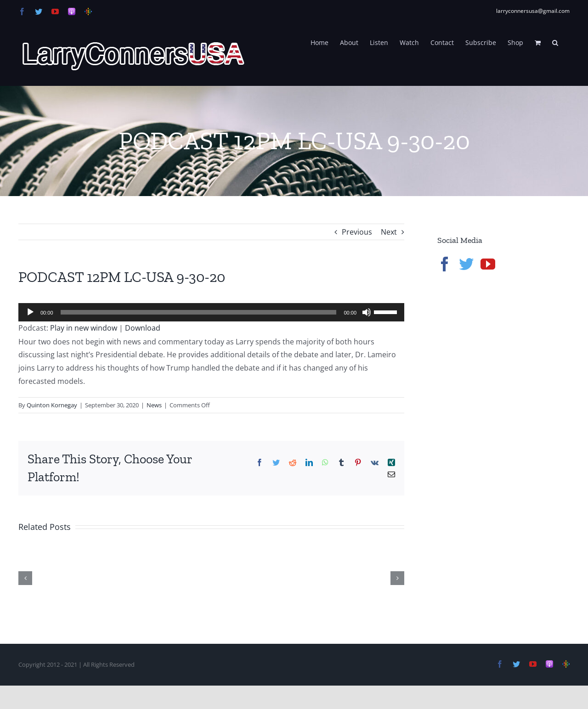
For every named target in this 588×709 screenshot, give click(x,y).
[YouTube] (488, 264)
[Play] (30, 312)
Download (143, 328)
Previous (357, 232)
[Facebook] (445, 264)
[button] (555, 42)
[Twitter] (466, 264)
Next (389, 232)
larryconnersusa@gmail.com (533, 11)
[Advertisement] (506, 436)
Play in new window (84, 328)
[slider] (199, 312)
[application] (211, 312)
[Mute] (367, 312)
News (154, 405)
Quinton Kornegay (52, 405)
